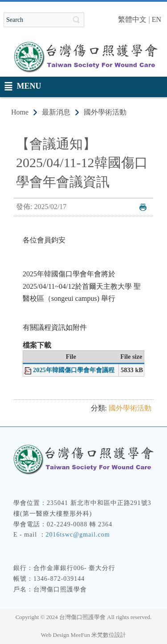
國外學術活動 (105, 112)
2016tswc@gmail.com (78, 535)
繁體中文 (132, 19)
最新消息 (56, 112)
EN (157, 19)
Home (20, 112)
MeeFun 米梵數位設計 (99, 635)
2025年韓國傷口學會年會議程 (74, 370)
